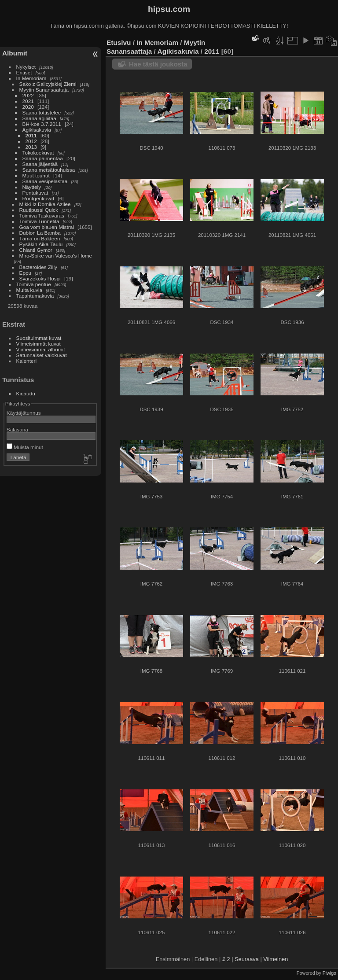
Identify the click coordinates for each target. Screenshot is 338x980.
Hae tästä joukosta (158, 64)
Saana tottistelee (42, 112)
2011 (31, 135)
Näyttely (32, 187)
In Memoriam (31, 78)
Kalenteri (26, 361)
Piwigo (329, 973)
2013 (31, 147)
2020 (28, 107)
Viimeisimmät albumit (41, 349)
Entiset (24, 72)
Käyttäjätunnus (24, 413)
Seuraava (247, 959)
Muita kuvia (29, 290)
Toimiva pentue (34, 284)
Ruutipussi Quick (39, 210)
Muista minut (25, 447)
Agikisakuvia (37, 130)
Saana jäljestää (40, 164)
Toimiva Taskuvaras (42, 216)
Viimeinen (276, 959)
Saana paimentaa (43, 158)
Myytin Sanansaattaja (44, 90)
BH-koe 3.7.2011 (42, 124)
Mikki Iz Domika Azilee (45, 204)
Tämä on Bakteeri (40, 238)
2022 (28, 95)
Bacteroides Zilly (38, 267)
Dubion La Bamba (40, 233)
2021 (28, 101)
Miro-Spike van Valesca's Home (56, 256)
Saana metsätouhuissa (49, 170)
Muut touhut (36, 175)
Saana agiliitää (39, 118)
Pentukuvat (35, 193)
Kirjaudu (26, 393)
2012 (31, 141)
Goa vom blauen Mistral (47, 227)
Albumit (15, 53)
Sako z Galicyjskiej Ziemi (48, 84)
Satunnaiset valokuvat (42, 355)
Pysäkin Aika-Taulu (41, 244)
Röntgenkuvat (39, 198)
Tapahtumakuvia (35, 296)
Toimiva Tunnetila (39, 221)
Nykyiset (26, 67)
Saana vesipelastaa (45, 181)
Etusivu (119, 42)
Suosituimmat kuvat (39, 338)
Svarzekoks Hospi (40, 278)
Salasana (17, 429)
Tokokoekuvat (38, 153)
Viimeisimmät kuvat (39, 344)
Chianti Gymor (36, 250)
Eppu (25, 273)
